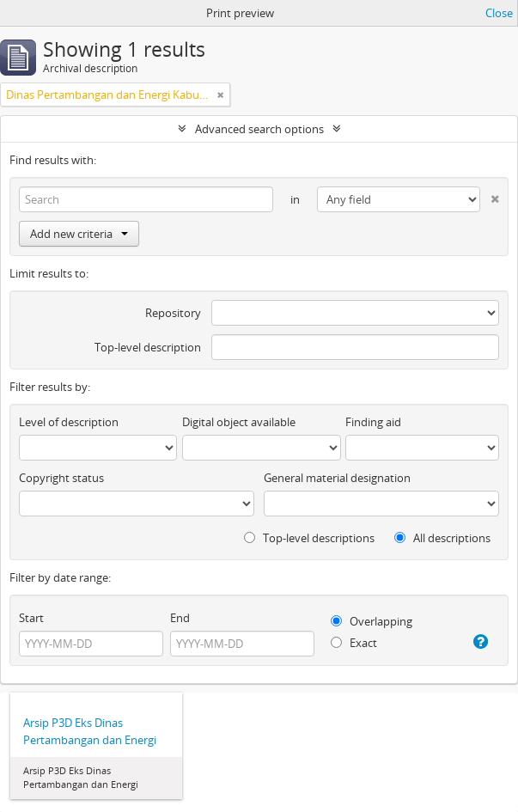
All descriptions (442, 538)
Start (31, 618)
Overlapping (372, 621)
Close (499, 13)
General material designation (337, 478)
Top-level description (148, 347)
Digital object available (239, 422)
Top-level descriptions (309, 538)
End (180, 618)
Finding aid (373, 422)
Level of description (69, 422)
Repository (173, 313)
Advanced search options (259, 129)
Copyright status (61, 478)
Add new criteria (79, 234)
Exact (354, 643)
